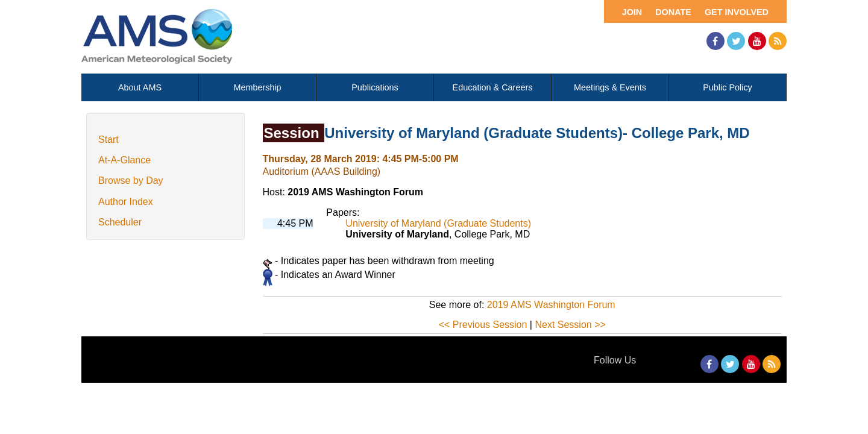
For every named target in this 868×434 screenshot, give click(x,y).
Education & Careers (493, 87)
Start (108, 140)
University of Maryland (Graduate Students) (438, 223)
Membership (257, 87)
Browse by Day (131, 181)
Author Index (126, 202)
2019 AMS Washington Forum (551, 305)
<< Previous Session (483, 325)
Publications (375, 87)
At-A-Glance (124, 160)
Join (632, 12)
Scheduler (120, 222)
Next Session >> (570, 325)
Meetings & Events (610, 87)
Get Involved (737, 12)
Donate (673, 12)
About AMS (140, 87)
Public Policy (728, 87)
